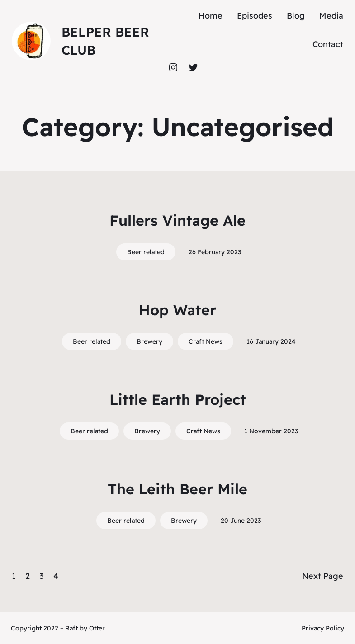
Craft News (206, 341)
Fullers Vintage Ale (177, 220)
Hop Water (177, 310)
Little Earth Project (178, 399)
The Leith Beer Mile (177, 489)
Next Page (323, 576)
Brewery (149, 341)
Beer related (146, 252)
